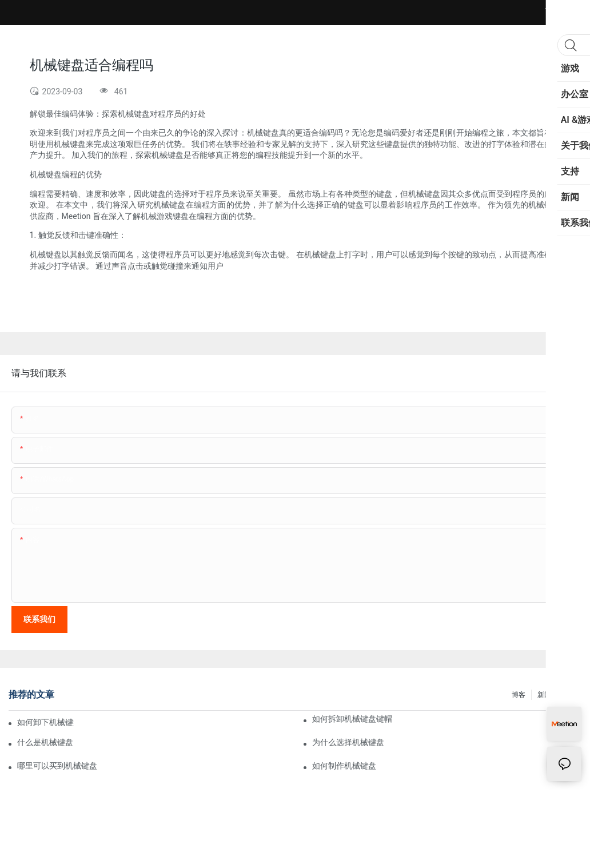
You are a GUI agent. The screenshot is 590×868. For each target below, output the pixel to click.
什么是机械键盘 (45, 742)
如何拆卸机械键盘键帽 (352, 719)
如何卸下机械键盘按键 (45, 722)
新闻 (544, 695)
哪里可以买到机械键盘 (57, 766)
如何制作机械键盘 (344, 766)
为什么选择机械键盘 (348, 742)
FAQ (569, 695)
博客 (519, 695)
